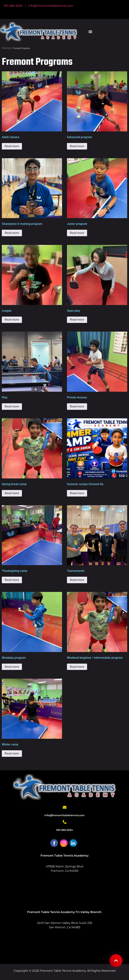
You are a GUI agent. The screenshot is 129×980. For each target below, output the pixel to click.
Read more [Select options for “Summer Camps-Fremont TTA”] (77, 493)
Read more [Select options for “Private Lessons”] (77, 406)
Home (6, 48)
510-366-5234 (13, 6)
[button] (90, 32)
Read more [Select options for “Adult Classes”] (12, 146)
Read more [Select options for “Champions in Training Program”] (12, 233)
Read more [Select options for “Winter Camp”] (12, 753)
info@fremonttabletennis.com (51, 6)
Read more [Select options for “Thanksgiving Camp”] (12, 580)
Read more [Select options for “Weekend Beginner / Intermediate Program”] (77, 667)
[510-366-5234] (65, 822)
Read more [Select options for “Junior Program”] (77, 233)
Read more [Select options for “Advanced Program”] (77, 146)
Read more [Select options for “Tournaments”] (77, 580)
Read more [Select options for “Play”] (12, 406)
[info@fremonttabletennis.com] (65, 807)
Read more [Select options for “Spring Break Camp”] (12, 493)
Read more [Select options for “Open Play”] (77, 320)
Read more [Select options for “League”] (12, 320)
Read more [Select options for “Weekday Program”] (12, 667)
